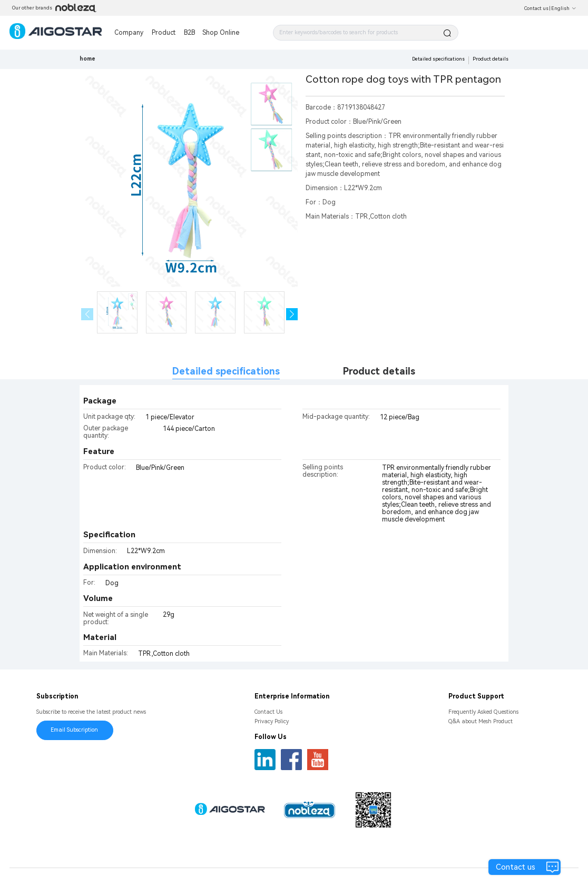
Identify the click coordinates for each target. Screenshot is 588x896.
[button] (292, 314)
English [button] (564, 8)
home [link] (87, 59)
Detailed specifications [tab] (226, 371)
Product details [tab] (379, 371)
